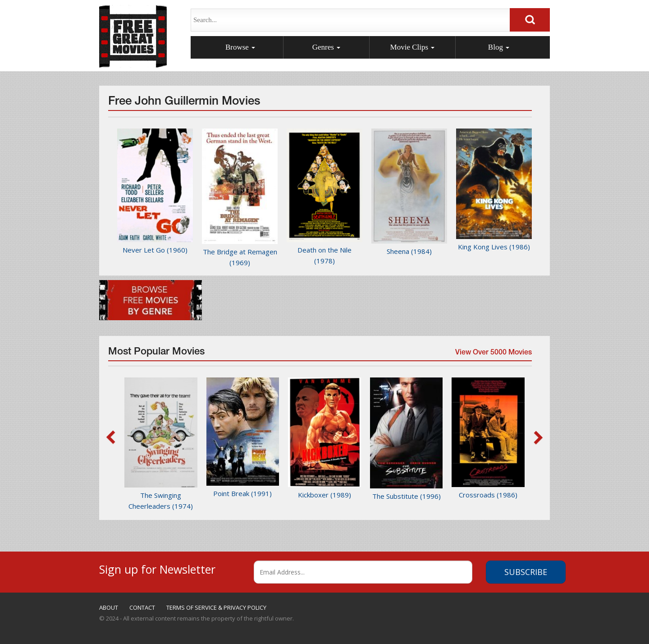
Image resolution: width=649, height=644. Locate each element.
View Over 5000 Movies (493, 355)
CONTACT (142, 607)
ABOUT (109, 607)
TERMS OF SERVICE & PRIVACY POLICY (216, 607)
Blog (499, 47)
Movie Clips (413, 47)
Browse (240, 47)
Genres (326, 47)
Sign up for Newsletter (157, 568)
